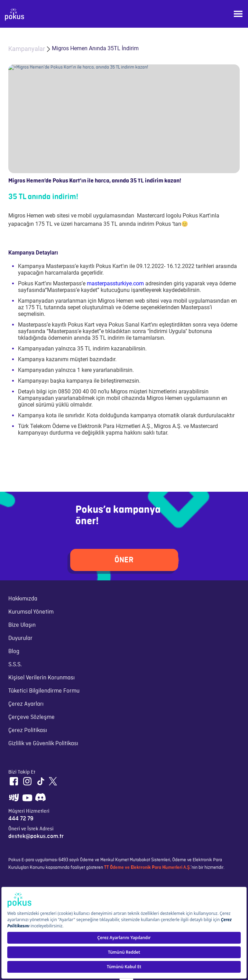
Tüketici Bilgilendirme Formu (44, 691)
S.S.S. (15, 665)
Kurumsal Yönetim (31, 612)
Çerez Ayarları (26, 704)
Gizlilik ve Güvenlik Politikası (43, 743)
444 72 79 (21, 819)
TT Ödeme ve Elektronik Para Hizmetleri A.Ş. (147, 867)
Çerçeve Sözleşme (31, 717)
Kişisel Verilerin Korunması (42, 678)
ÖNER (124, 560)
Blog (14, 651)
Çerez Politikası (28, 730)
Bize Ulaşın (22, 625)
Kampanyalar (27, 49)
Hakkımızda (23, 599)
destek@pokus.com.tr (36, 836)
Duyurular (20, 638)
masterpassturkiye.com (115, 283)
